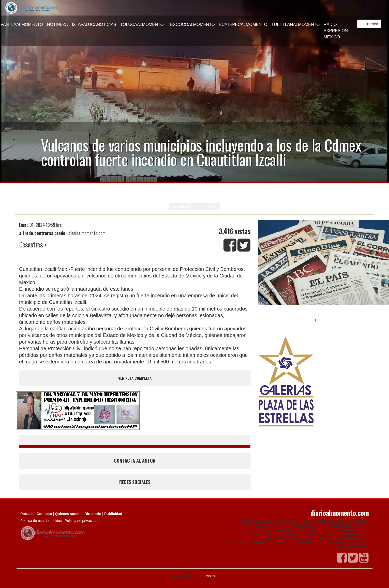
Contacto (44, 514)
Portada (27, 514)
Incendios (179, 207)
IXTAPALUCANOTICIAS (94, 25)
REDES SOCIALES (135, 482)
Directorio (93, 514)
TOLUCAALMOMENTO (142, 25)
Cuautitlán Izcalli (205, 207)
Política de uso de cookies (41, 521)
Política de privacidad (81, 521)
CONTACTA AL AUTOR (135, 461)
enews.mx (208, 576)
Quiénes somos (68, 514)
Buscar (372, 24)
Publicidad (113, 514)
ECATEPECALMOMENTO (243, 25)
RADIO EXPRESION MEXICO (336, 31)
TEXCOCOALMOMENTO (191, 25)
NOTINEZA (57, 25)
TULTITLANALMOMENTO (295, 25)
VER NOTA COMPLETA (135, 378)
